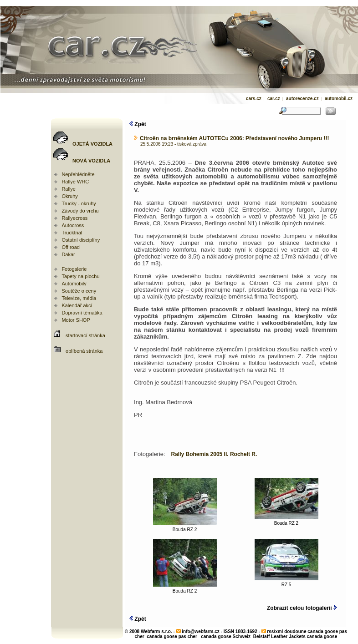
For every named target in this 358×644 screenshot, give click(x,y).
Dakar (68, 254)
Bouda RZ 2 (185, 527)
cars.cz (254, 99)
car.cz (274, 99)
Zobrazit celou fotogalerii (302, 608)
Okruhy (69, 196)
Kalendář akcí (77, 305)
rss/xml (275, 631)
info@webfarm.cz (201, 631)
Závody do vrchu (80, 211)
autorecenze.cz (302, 99)
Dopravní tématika (82, 313)
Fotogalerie (74, 269)
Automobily (74, 284)
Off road (71, 247)
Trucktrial (72, 233)
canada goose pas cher (172, 636)
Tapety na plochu (80, 276)
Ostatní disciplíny (81, 240)
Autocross (73, 225)
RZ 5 (286, 583)
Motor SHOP (76, 320)
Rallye (69, 189)
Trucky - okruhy (79, 203)
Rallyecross (74, 218)
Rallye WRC (75, 182)
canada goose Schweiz (226, 636)
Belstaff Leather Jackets (279, 636)
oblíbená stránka (84, 351)
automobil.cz (339, 99)
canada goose (322, 636)
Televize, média (79, 298)
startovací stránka (85, 335)
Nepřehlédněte (78, 174)
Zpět (138, 124)
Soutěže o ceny (79, 291)
